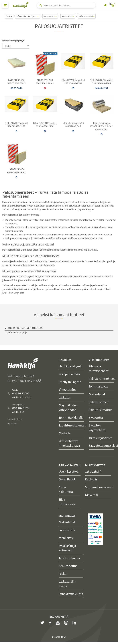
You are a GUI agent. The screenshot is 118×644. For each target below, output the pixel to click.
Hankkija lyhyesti (70, 366)
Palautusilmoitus (100, 410)
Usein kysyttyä (69, 471)
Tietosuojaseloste (101, 438)
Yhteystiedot (67, 390)
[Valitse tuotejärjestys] (16, 46)
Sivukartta (96, 418)
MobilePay (66, 538)
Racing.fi (91, 479)
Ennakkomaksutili (71, 594)
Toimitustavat (98, 386)
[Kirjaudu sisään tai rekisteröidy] (106, 5)
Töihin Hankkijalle (71, 418)
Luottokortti (67, 530)
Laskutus (65, 397)
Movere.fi (92, 495)
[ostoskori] (113, 5)
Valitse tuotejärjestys (13, 41)
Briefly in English (70, 382)
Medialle (65, 433)
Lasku (63, 574)
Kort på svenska (69, 374)
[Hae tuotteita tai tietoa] (66, 5)
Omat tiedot (67, 479)
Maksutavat (97, 394)
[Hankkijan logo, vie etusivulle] (22, 5)
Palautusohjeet (99, 402)
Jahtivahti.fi (93, 471)
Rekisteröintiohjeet (102, 379)
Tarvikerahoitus (69, 558)
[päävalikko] (5, 5)
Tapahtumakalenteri (73, 425)
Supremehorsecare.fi (99, 487)
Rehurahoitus (68, 566)
